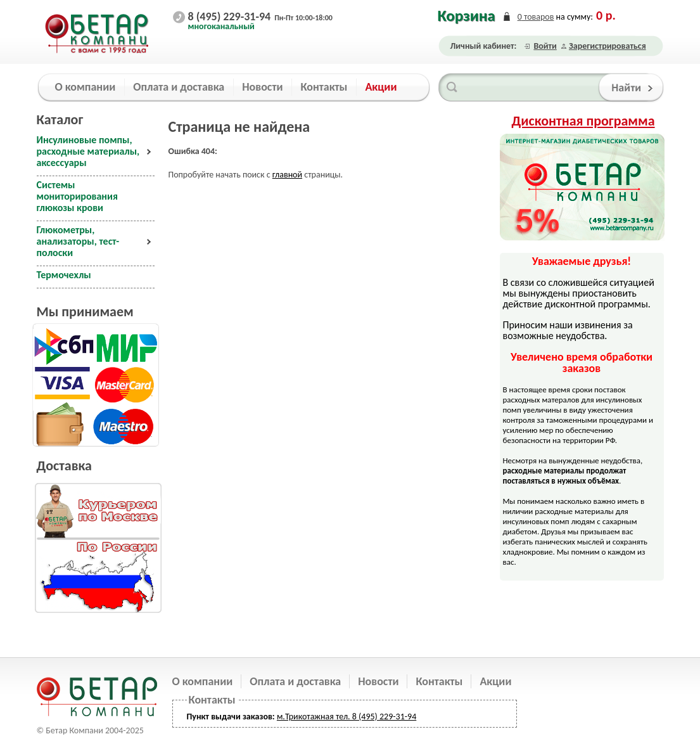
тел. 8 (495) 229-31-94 (375, 717)
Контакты (439, 681)
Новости (378, 681)
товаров (536, 17)
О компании (203, 681)
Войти (545, 46)
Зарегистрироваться (608, 46)
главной (287, 175)
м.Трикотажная (305, 717)
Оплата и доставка (295, 681)
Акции (495, 681)
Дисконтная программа (583, 121)
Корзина (467, 16)
